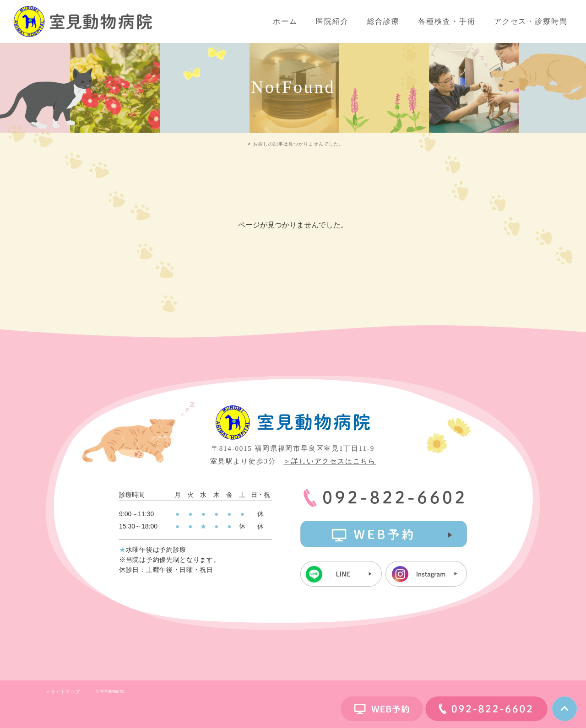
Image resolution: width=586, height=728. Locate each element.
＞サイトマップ (63, 692)
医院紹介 (332, 21)
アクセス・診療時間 (531, 21)
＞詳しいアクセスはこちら (330, 461)
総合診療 (384, 21)
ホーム (285, 21)
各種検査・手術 (447, 21)
